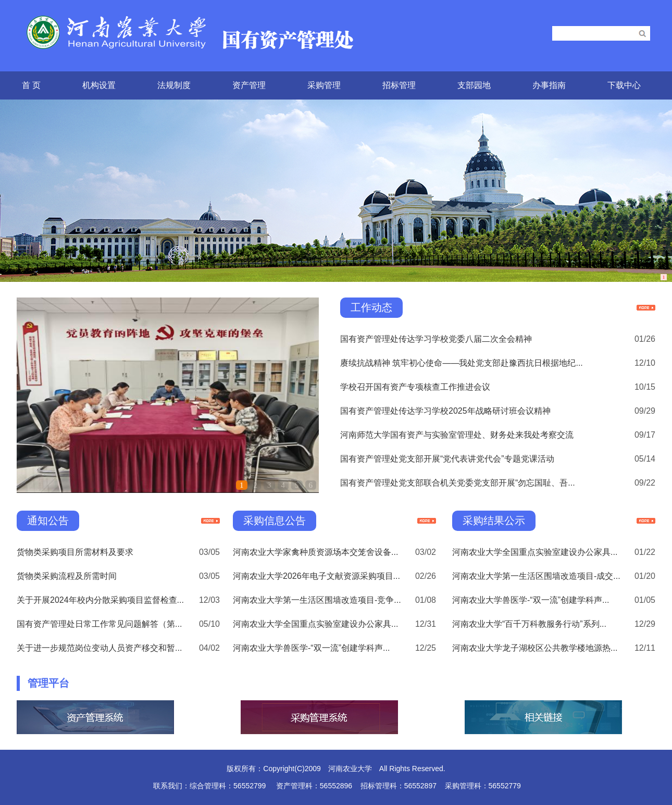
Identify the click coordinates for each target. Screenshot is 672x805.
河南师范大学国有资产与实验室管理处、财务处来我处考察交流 (457, 435)
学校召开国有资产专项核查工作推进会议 (415, 387)
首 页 (31, 85)
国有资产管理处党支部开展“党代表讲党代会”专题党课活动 (447, 459)
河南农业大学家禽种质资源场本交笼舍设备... (315, 552)
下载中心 (624, 85)
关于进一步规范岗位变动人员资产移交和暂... (99, 648)
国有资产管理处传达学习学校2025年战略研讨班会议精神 (445, 411)
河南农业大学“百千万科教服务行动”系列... (529, 624)
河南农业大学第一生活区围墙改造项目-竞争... (317, 600)
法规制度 (174, 85)
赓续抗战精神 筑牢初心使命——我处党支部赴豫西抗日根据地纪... (462, 363)
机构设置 (99, 85)
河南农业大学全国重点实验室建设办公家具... (315, 624)
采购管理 (324, 85)
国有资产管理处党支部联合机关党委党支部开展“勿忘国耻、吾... (458, 483)
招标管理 (399, 85)
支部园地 (474, 85)
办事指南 (549, 85)
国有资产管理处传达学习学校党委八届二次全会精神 (436, 339)
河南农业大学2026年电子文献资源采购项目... (316, 576)
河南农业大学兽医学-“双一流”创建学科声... (311, 648)
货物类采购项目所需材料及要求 (75, 552)
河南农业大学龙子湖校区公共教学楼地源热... (535, 648)
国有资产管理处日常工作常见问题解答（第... (99, 624)
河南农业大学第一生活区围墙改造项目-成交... (536, 576)
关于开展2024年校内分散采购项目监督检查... (100, 600)
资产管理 (249, 85)
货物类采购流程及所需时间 (67, 576)
